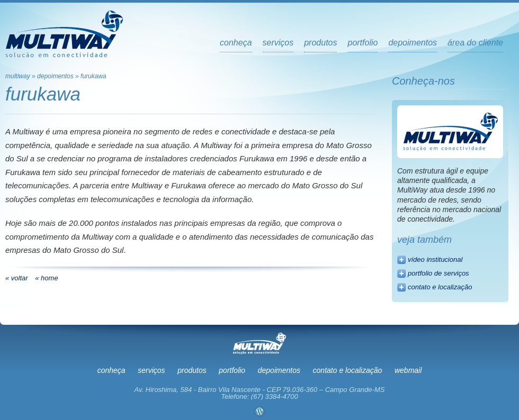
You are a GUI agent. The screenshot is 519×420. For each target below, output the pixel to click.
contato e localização (440, 287)
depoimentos (413, 43)
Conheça (236, 43)
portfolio (363, 43)
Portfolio (232, 370)
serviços (278, 43)
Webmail (408, 370)
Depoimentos (55, 76)
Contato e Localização (348, 370)
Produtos (192, 370)
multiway (18, 76)
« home (46, 278)
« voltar (17, 278)
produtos (320, 43)
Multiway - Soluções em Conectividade (64, 34)
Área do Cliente (475, 43)
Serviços (151, 370)
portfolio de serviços (439, 273)
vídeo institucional (435, 259)
